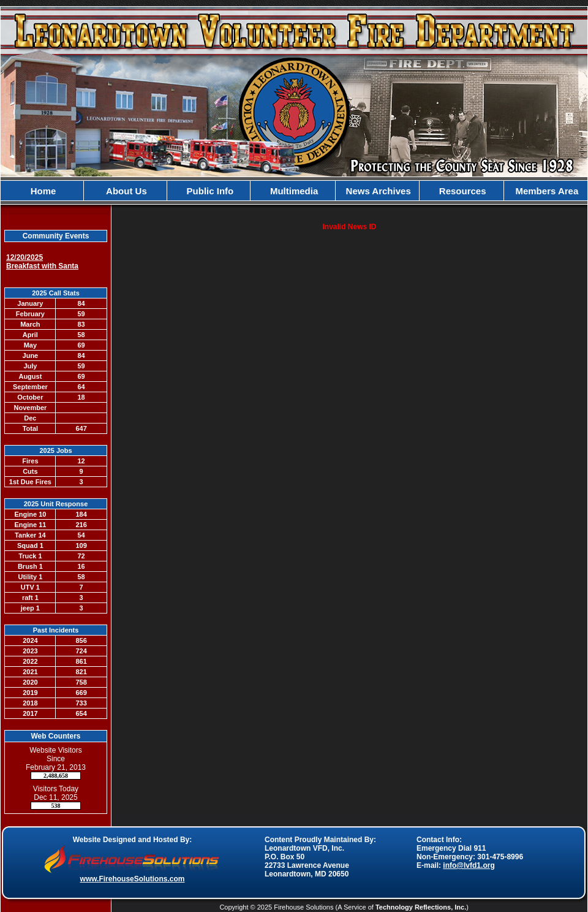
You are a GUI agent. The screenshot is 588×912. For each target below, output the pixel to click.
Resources (462, 191)
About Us (126, 191)
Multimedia (293, 191)
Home (42, 191)
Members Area (545, 191)
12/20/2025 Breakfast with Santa (42, 262)
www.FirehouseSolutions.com (133, 879)
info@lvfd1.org (469, 865)
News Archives (377, 191)
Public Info (209, 191)
